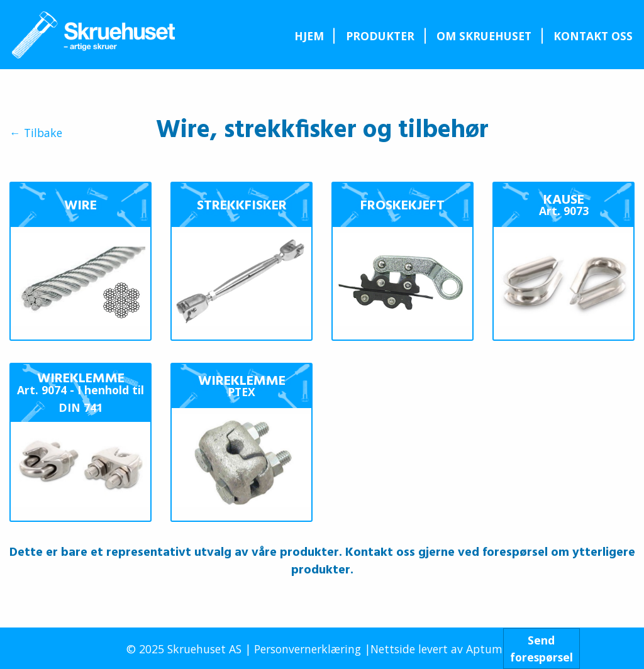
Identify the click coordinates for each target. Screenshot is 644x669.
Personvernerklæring (308, 649)
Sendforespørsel (541, 648)
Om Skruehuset (484, 36)
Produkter (380, 36)
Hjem (309, 36)
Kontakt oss (593, 36)
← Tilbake (36, 133)
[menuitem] (309, 36)
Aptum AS (492, 649)
